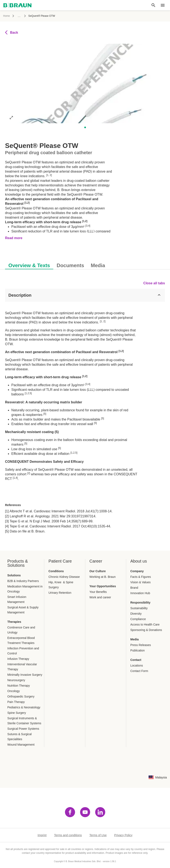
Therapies (14, 622)
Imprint (42, 835)
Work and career (100, 597)
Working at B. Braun (103, 577)
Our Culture (98, 571)
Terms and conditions (68, 835)
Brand (134, 588)
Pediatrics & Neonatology (24, 707)
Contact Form (139, 671)
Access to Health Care (145, 624)
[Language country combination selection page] (158, 777)
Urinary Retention (60, 593)
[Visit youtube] (85, 812)
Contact (136, 660)
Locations (137, 665)
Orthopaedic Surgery (21, 696)
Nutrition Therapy (19, 686)
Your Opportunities (103, 586)
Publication (138, 650)
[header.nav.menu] (163, 5)
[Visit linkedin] (100, 812)
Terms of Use (98, 835)
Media (135, 639)
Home (6, 16)
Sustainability (139, 608)
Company (137, 571)
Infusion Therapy (18, 659)
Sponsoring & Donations (146, 630)
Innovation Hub (140, 593)
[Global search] (153, 5)
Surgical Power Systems (23, 729)
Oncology (14, 691)
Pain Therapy (16, 702)
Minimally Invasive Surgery (25, 675)
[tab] (29, 265)
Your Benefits (98, 592)
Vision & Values (141, 582)
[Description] (85, 295)
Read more (14, 238)
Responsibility (140, 603)
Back (12, 32)
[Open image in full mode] (11, 117)
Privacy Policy (123, 835)
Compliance (138, 619)
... (19, 16)
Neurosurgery (16, 680)
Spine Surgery (17, 713)
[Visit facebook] (70, 812)
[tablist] (85, 263)
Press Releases (141, 645)
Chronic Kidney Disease (64, 577)
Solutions (14, 575)
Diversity (136, 614)
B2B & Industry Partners (23, 581)
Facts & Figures (141, 577)
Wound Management (21, 745)
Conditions (56, 571)
